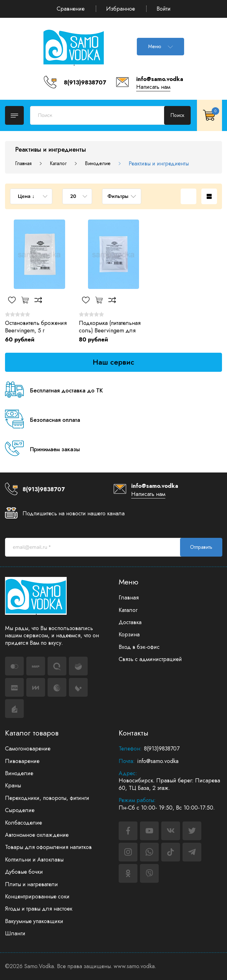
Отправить (201, 547)
